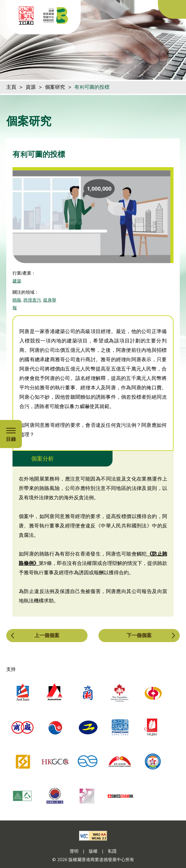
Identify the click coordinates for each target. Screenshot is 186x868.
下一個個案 (139, 636)
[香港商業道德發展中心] (56, 15)
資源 (31, 87)
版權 (93, 851)
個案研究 (55, 87)
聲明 (74, 851)
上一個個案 (47, 636)
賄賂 (17, 300)
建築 (17, 281)
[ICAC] (26, 15)
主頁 (11, 87)
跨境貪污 (32, 300)
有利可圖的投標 (92, 87)
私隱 (112, 851)
